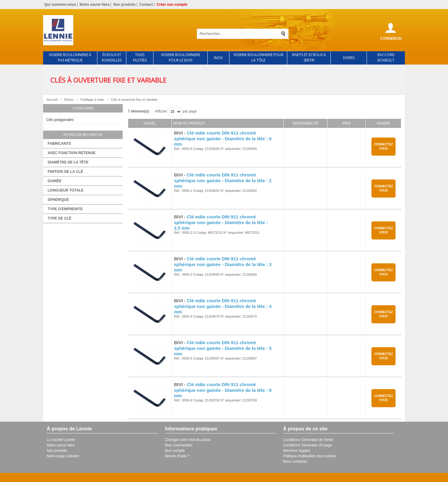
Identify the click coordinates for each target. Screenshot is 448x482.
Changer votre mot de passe (188, 440)
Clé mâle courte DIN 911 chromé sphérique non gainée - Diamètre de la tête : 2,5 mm (221, 222)
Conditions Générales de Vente (308, 440)
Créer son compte (172, 5)
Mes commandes (179, 445)
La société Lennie (61, 440)
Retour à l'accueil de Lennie (115, 30)
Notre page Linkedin (63, 456)
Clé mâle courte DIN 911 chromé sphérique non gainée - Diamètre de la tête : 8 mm (223, 390)
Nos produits (125, 5)
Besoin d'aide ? (177, 456)
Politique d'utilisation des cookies (309, 456)
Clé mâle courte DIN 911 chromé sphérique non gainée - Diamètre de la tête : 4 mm (223, 306)
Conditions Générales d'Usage (308, 445)
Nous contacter (295, 461)
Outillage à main (92, 100)
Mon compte (175, 451)
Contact (146, 5)
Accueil (52, 100)
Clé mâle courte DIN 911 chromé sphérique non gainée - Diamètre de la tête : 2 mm (223, 181)
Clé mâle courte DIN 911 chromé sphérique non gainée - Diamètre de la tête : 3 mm (223, 264)
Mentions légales (297, 451)
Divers (69, 100)
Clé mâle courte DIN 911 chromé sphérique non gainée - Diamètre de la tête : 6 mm (223, 139)
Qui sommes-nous (60, 5)
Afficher (161, 111)
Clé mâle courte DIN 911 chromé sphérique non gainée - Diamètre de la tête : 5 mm (223, 348)
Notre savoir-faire (95, 5)
